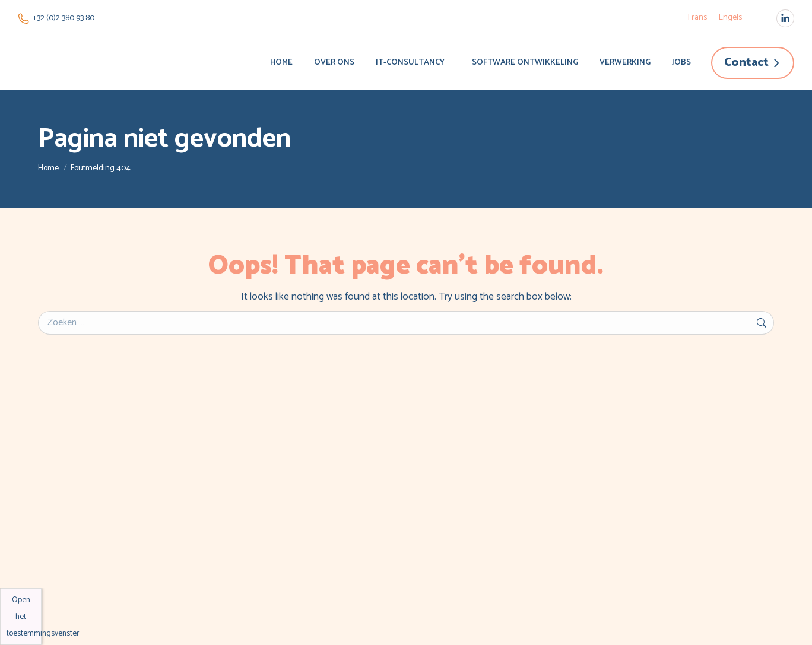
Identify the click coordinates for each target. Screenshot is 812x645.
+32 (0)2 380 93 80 (56, 18)
